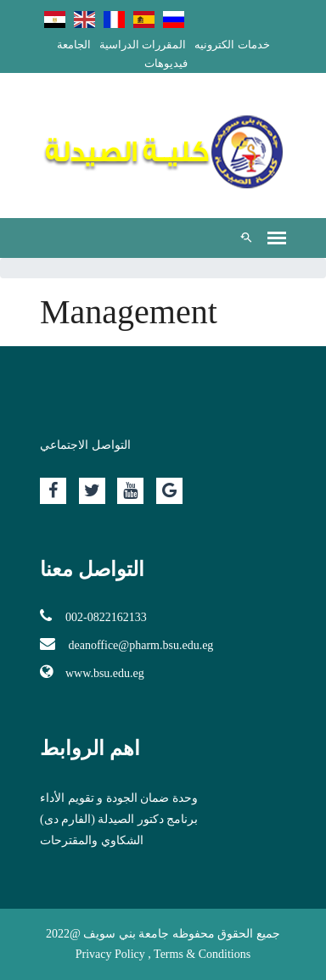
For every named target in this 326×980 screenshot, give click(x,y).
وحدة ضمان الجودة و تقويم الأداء (119, 798)
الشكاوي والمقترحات (92, 840)
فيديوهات (166, 63)
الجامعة (74, 45)
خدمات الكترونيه (232, 45)
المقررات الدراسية (143, 45)
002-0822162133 (93, 616)
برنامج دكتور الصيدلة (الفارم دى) (119, 819)
